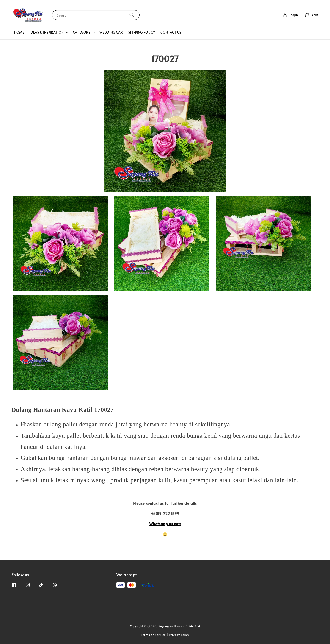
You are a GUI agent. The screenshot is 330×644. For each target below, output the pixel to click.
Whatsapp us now (165, 524)
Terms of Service (153, 635)
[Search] (132, 15)
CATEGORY (82, 32)
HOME (19, 32)
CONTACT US (171, 32)
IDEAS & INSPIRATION (47, 32)
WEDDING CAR (111, 32)
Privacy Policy (179, 635)
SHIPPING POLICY (142, 32)
